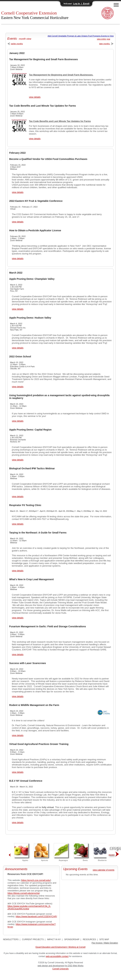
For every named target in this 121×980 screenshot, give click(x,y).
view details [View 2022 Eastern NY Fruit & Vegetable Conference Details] (18, 222)
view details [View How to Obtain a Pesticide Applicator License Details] (18, 258)
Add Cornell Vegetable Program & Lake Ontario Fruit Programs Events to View (81, 36)
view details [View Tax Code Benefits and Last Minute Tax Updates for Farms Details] (35, 139)
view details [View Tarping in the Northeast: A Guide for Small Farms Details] (18, 571)
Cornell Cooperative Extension (35, 15)
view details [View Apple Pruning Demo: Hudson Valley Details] (18, 348)
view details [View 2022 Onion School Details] (18, 387)
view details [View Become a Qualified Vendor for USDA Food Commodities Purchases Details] (18, 192)
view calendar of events (103, 870)
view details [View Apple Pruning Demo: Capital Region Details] (18, 460)
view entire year (103, 39)
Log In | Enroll (81, 4)
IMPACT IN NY (54, 939)
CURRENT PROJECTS (33, 939)
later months (107, 44)
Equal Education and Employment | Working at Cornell (60, 947)
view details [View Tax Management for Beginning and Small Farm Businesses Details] (35, 97)
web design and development (51, 966)
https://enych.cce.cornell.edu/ (36, 880)
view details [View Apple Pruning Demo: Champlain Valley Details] (18, 309)
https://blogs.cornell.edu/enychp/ (24, 893)
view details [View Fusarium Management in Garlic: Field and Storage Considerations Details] (18, 654)
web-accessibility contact (57, 956)
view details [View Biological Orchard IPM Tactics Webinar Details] (18, 496)
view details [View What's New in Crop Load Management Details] (18, 618)
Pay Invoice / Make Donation (105, 943)
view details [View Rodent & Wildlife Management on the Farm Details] (18, 735)
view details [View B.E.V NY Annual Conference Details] (18, 822)
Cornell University (60, 969)
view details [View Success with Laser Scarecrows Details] (18, 696)
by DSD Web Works (74, 966)
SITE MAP (104, 939)
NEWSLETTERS (11, 939)
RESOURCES (89, 939)
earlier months (15, 44)
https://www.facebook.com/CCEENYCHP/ (36, 916)
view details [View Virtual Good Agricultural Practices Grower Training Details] (18, 772)
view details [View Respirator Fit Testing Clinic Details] (18, 524)
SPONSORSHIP (72, 939)
